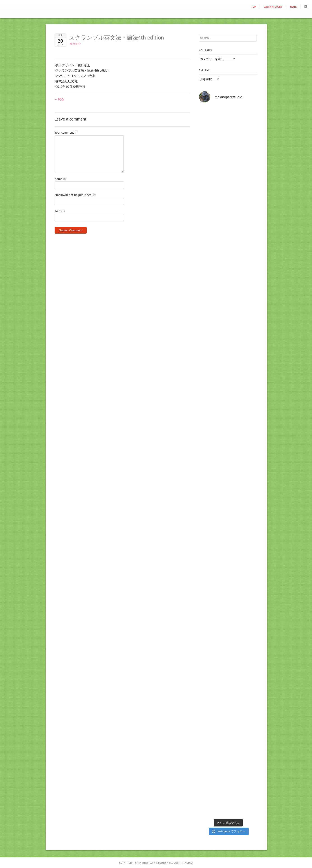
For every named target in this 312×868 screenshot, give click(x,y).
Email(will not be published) (75, 195)
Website (60, 211)
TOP (253, 7)
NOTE (293, 7)
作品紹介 (76, 44)
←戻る (59, 99)
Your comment (66, 132)
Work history (273, 7)
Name (60, 179)
